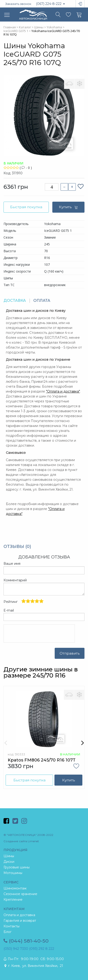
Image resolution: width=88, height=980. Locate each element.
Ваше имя (12, 564)
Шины (9, 856)
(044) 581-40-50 (26, 941)
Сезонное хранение (20, 894)
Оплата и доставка (19, 915)
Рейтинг (24, 602)
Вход (77, 0)
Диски (9, 862)
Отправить (70, 653)
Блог (8, 932)
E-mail (9, 610)
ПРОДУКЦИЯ (15, 850)
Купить (68, 207)
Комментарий (15, 580)
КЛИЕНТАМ (14, 909)
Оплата (53, 391)
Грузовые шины (17, 867)
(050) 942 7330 (16, 949)
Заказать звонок (18, 4)
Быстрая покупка (26, 207)
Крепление (13, 900)
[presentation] (39, 634)
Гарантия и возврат (20, 921)
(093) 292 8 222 (42, 949)
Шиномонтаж (15, 888)
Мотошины (13, 873)
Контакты (11, 926)
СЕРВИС (11, 882)
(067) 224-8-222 (50, 4)
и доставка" (70, 391)
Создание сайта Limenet (21, 841)
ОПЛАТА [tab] (42, 301)
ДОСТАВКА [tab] (15, 301)
